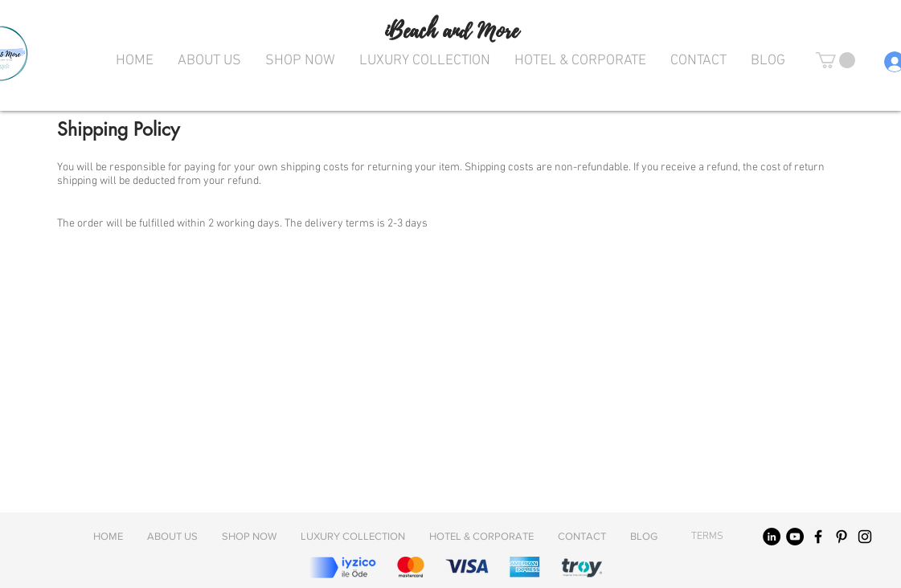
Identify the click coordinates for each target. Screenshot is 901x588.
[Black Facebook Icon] (818, 537)
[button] (835, 60)
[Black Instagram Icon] (865, 537)
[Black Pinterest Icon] (842, 537)
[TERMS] (708, 537)
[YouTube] (795, 537)
